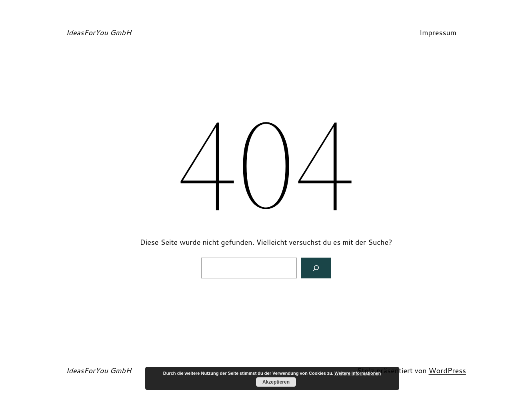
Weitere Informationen (358, 373)
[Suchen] (316, 268)
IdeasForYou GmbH (99, 32)
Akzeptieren (276, 382)
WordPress (447, 370)
